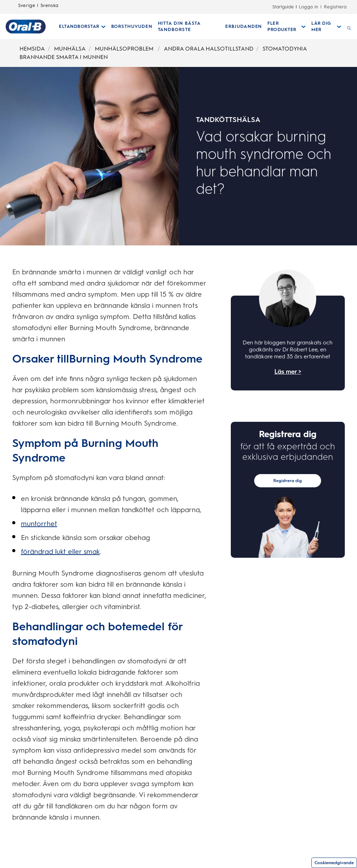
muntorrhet (39, 524)
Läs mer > (288, 372)
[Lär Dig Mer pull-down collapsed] (326, 26)
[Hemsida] (26, 26)
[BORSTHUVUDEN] (132, 26)
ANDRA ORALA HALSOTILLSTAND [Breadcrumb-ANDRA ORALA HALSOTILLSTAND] (209, 49)
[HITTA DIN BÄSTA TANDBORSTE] (189, 26)
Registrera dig (288, 481)
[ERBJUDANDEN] (244, 26)
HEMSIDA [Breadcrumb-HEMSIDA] (32, 49)
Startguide (283, 7)
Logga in (309, 7)
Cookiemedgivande (334, 863)
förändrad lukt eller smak (60, 551)
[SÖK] (349, 26)
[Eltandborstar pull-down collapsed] (82, 26)
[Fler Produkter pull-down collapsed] (287, 26)
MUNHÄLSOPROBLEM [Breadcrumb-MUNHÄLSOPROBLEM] (125, 49)
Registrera (335, 7)
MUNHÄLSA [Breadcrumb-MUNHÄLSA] (70, 49)
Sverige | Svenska (38, 7)
